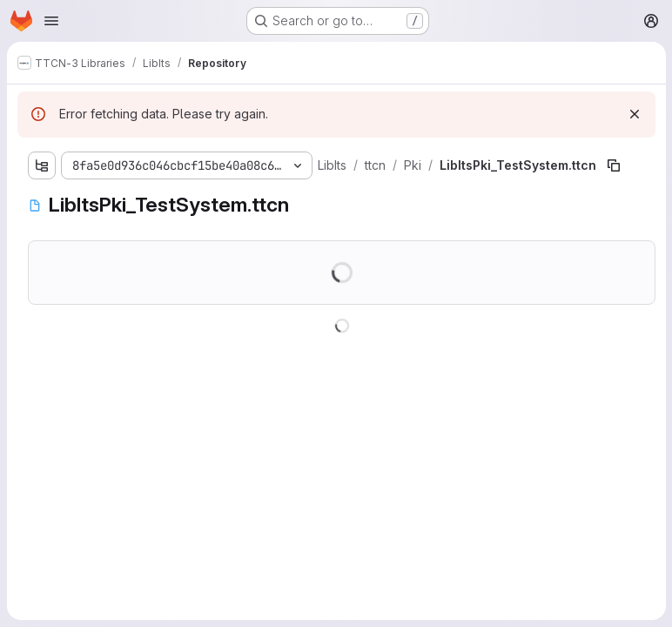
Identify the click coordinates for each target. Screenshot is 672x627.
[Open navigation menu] (51, 21)
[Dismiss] (634, 114)
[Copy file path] (613, 165)
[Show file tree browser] (42, 165)
